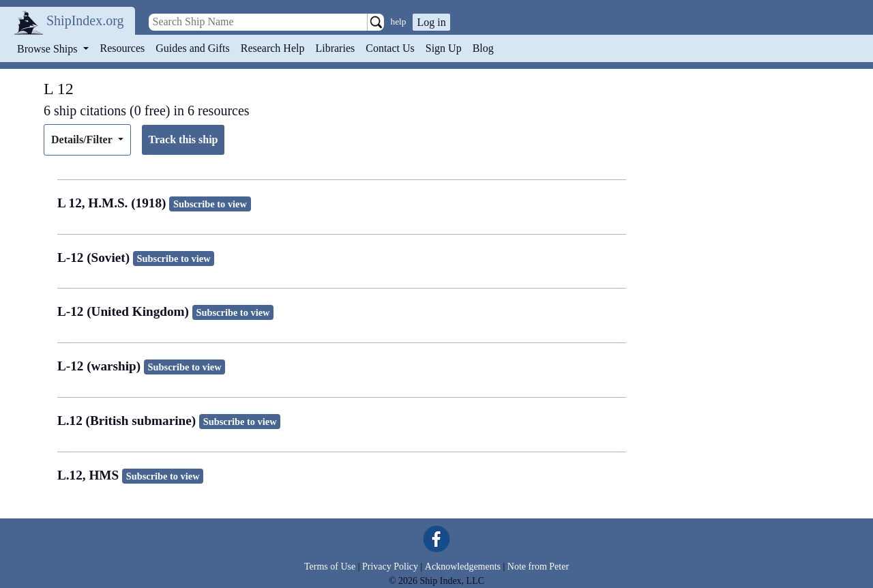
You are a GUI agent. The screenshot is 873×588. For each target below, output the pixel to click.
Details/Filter (83, 139)
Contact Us (390, 48)
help (399, 21)
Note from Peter (538, 567)
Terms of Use (330, 567)
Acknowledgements (463, 567)
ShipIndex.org (85, 20)
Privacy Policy (390, 567)
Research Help (273, 48)
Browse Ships (48, 49)
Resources (123, 48)
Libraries (335, 48)
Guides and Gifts (192, 48)
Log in (431, 22)
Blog (483, 48)
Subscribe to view (210, 204)
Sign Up (444, 48)
